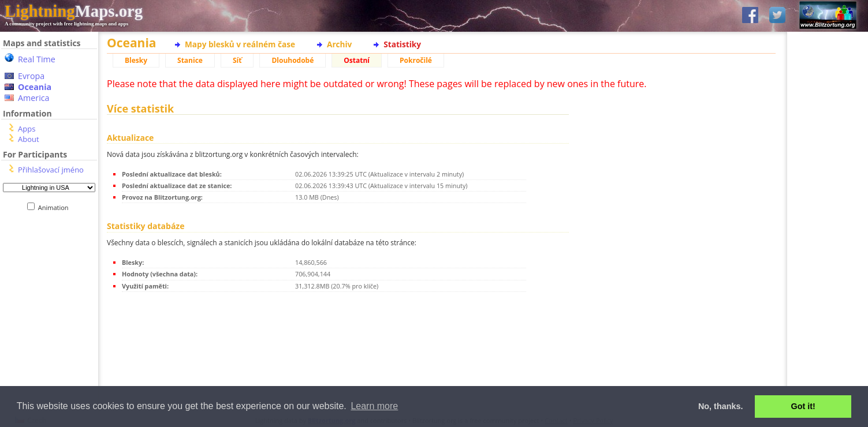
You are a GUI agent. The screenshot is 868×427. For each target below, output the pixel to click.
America (34, 98)
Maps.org (74, 11)
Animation (56, 207)
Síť (237, 60)
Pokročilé (416, 60)
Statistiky (402, 44)
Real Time (37, 59)
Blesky (136, 60)
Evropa (31, 76)
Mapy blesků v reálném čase (240, 44)
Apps (27, 129)
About (29, 139)
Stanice (190, 60)
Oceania (35, 87)
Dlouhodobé (293, 60)
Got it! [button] (803, 406)
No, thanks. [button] (721, 406)
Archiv (339, 44)
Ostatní (357, 60)
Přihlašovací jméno (51, 170)
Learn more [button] (374, 406)
